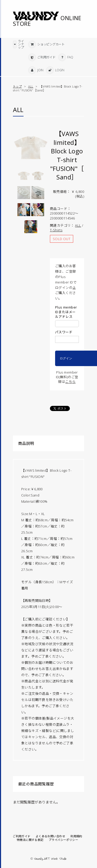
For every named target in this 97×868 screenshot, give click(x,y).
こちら (70, 382)
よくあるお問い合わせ (50, 836)
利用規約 (76, 836)
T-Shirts (56, 230)
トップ (17, 86)
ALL (31, 86)
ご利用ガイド (22, 836)
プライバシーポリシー (63, 840)
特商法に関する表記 (30, 840)
